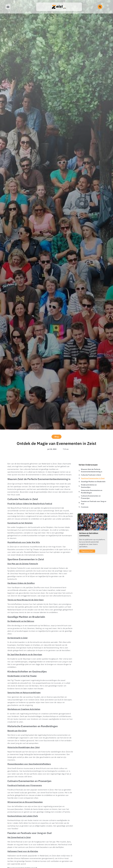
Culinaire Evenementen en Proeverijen (91, 497)
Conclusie (85, 507)
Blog (56, 437)
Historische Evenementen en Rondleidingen (92, 492)
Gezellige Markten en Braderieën (93, 482)
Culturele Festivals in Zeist (91, 475)
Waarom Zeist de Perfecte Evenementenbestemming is (92, 470)
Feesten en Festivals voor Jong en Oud (94, 503)
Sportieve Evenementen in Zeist (93, 478)
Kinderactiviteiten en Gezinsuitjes (89, 486)
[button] (100, 7)
